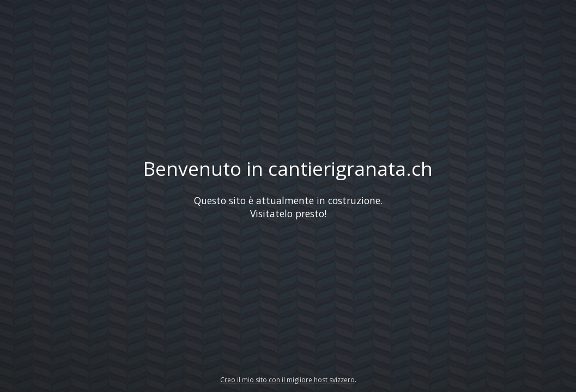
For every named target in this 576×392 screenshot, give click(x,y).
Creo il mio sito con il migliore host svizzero (287, 380)
